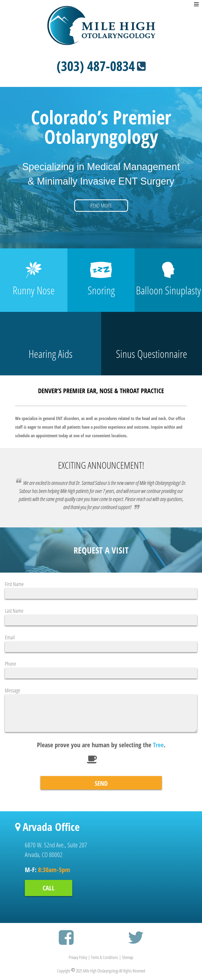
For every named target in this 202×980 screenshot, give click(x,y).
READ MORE (101, 205)
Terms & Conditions (105, 957)
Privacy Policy (78, 957)
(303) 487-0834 (101, 66)
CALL (49, 888)
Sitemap (128, 957)
